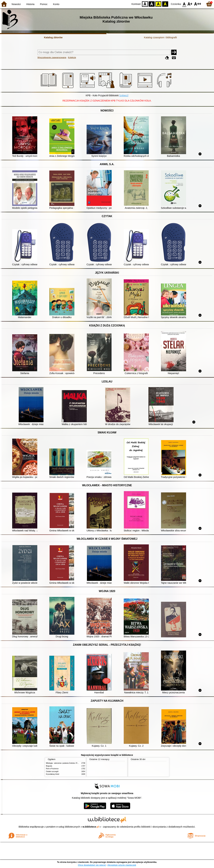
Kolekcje (72, 57)
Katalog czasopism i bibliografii (160, 37)
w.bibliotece (91, 827)
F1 (190, 4)
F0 (184, 4)
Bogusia (49, 766)
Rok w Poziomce (52, 769)
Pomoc (44, 4)
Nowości (16, 4)
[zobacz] (124, 95)
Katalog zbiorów (53, 37)
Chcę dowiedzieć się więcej (92, 865)
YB (158, 4)
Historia (30, 4)
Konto (56, 4)
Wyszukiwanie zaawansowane (52, 57)
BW (152, 4)
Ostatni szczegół (52, 771)
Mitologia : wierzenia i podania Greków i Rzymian (64, 763)
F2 (198, 4)
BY (165, 4)
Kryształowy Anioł (52, 774)
